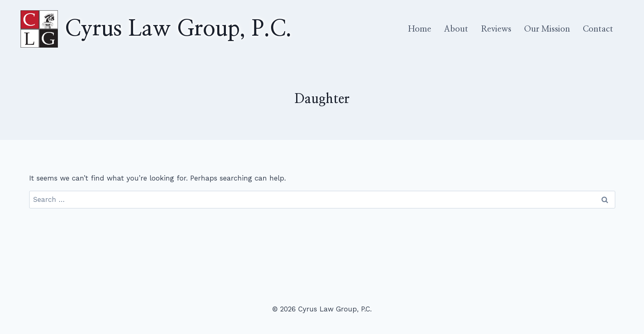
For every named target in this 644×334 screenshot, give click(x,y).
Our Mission (547, 29)
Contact (598, 29)
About (456, 29)
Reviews (496, 29)
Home (420, 29)
